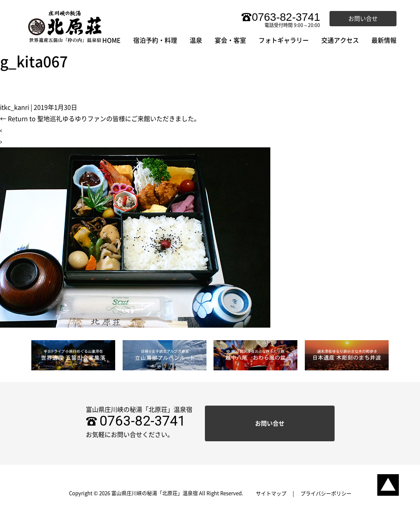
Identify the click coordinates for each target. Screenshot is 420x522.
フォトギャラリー (284, 40)
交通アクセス (340, 40)
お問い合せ (363, 19)
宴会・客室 (230, 40)
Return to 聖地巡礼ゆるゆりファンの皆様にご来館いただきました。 (100, 119)
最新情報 (384, 40)
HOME (111, 40)
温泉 (196, 40)
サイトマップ (271, 494)
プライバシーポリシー (326, 494)
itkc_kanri (14, 107)
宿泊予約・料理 (155, 40)
